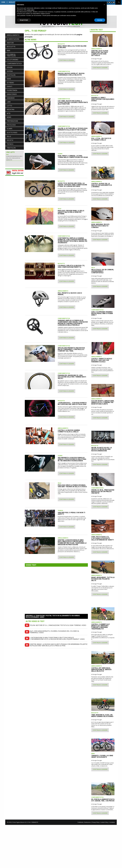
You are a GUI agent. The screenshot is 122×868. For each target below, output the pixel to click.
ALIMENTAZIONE (13, 39)
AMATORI (10, 43)
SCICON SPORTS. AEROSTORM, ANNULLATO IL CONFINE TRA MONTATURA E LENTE (103, 402)
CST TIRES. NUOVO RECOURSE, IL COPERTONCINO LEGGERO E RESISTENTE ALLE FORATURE (73, 102)
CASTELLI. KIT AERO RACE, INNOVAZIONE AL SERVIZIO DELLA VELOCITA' (101, 670)
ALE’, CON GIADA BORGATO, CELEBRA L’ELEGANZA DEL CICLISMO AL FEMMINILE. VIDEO (55, 632)
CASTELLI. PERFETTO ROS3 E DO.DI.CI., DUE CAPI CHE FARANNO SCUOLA (102, 360)
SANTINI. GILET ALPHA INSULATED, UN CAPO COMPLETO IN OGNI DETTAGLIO (100, 53)
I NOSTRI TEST (96, 30)
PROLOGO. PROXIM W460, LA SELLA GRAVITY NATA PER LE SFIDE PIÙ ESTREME (71, 212)
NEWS (9, 117)
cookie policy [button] (30, 10)
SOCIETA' (10, 140)
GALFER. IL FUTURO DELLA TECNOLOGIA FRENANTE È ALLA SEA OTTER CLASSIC (73, 129)
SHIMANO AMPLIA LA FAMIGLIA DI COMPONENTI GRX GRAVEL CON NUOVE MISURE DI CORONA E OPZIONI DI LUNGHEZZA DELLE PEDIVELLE (73, 323)
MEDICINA (11, 109)
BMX (8, 51)
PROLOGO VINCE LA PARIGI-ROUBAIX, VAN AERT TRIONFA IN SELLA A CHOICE (72, 486)
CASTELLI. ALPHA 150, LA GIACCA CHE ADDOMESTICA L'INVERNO (102, 185)
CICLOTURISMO (12, 60)
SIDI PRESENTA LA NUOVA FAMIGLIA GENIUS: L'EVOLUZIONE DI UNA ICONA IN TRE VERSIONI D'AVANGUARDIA (72, 459)
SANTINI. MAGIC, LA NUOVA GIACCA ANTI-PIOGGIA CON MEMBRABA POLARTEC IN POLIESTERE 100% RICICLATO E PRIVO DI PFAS (59, 645)
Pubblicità (80, 822)
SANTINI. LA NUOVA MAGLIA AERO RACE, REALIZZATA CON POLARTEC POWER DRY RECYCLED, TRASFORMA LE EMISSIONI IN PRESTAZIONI (72, 542)
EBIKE (9, 79)
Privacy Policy (96, 822)
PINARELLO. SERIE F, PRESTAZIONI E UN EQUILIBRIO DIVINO (103, 99)
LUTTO (9, 106)
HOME (3, 2)
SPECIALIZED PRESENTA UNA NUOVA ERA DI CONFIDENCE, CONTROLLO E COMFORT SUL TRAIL (71, 349)
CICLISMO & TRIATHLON (11, 55)
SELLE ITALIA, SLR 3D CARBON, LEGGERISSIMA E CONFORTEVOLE (103, 271)
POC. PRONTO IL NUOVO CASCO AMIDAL (70, 294)
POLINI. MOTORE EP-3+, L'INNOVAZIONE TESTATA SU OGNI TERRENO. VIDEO (58, 625)
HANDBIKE (11, 98)
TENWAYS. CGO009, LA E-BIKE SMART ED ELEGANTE (102, 756)
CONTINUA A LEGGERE (67, 60)
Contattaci (112, 822)
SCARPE (10, 129)
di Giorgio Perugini (97, 59)
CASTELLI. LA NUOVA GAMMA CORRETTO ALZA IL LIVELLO (69, 431)
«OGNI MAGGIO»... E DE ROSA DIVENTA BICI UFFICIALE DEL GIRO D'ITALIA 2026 (72, 404)
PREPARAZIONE (12, 121)
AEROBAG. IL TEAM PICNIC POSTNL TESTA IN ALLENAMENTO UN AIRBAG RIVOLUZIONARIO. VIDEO (53, 616)
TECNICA (10, 144)
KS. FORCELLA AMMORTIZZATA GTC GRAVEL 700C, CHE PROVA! (103, 800)
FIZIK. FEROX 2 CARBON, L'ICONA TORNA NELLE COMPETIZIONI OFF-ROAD (73, 157)
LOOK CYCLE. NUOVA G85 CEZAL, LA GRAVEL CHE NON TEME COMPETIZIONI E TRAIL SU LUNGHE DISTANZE (72, 185)
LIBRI (9, 102)
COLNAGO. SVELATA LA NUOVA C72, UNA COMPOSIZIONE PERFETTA (71, 266)
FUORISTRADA (12, 90)
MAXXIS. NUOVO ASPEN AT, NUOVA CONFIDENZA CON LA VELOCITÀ (71, 74)
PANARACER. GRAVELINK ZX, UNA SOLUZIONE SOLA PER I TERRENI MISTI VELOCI (72, 377)
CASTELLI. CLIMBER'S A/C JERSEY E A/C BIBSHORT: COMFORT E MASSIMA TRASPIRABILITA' (101, 626)
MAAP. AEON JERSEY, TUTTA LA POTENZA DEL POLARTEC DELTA (103, 579)
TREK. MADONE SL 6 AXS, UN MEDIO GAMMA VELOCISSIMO (102, 716)
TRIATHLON (11, 148)
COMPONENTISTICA (14, 64)
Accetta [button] (100, 20)
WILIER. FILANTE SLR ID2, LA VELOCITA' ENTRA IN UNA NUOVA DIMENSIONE (102, 449)
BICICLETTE (13, 2)
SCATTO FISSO (12, 133)
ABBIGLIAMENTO (13, 35)
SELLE (9, 136)
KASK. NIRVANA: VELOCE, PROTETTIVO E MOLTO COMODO (101, 226)
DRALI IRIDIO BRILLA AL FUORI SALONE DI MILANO (72, 47)
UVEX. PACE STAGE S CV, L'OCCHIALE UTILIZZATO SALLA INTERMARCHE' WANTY (103, 538)
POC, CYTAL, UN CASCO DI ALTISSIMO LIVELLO (101, 139)
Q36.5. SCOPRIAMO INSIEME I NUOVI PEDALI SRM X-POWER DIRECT (102, 313)
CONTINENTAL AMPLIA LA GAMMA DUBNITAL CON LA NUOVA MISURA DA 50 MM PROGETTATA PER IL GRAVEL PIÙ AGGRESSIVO (72, 240)
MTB (9, 113)
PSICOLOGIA (11, 125)
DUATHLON (11, 75)
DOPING (10, 71)
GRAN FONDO (12, 94)
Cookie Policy (104, 822)
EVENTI (9, 87)
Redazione (87, 822)
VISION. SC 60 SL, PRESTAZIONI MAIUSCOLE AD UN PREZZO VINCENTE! (103, 491)
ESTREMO (10, 83)
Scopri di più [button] (24, 20)
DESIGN (10, 67)
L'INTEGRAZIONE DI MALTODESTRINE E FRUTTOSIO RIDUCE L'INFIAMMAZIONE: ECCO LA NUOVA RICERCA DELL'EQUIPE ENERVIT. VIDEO (57, 638)
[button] (104, 5)
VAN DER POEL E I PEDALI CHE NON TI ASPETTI (71, 513)
